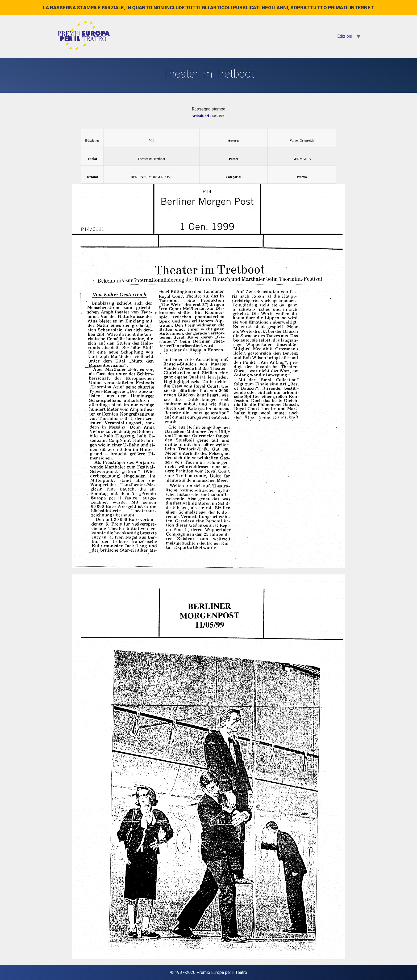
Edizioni (345, 36)
